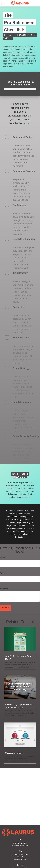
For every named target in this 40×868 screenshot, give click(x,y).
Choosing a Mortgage (14, 753)
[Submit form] (5, 608)
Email (3, 573)
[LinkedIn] (20, 839)
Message (4, 589)
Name (3, 558)
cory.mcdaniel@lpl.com (20, 845)
